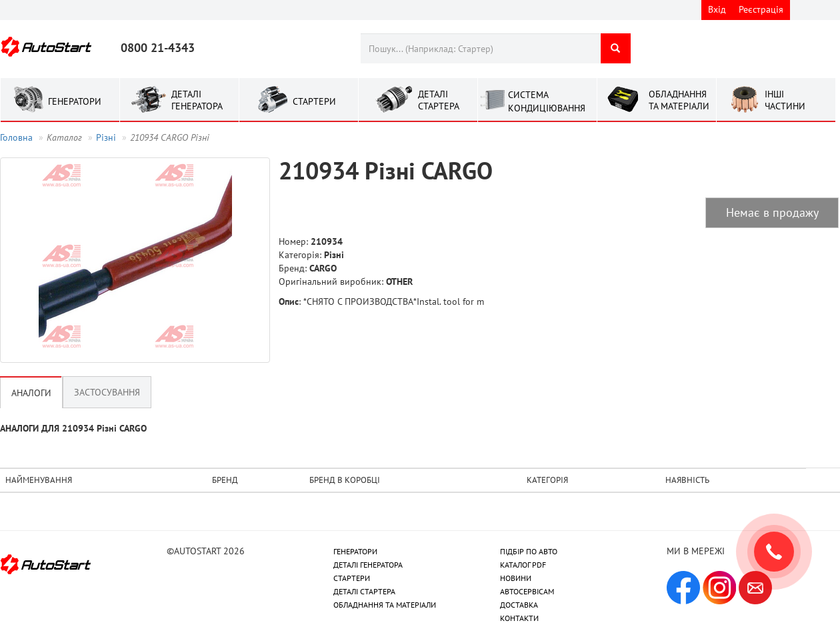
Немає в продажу (772, 212)
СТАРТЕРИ (352, 578)
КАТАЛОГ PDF (523, 565)
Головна (16, 137)
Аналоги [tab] (31, 393)
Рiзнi (106, 137)
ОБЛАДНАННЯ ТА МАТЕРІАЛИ (385, 605)
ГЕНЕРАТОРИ (355, 551)
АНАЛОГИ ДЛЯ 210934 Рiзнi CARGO (73, 428)
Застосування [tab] (107, 392)
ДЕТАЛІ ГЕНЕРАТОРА (368, 565)
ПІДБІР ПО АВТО (529, 551)
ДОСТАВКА (519, 605)
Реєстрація (761, 9)
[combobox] (480, 48)
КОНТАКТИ (519, 618)
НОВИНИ (516, 578)
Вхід (717, 9)
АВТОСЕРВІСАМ (527, 591)
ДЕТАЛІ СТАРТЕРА (364, 591)
